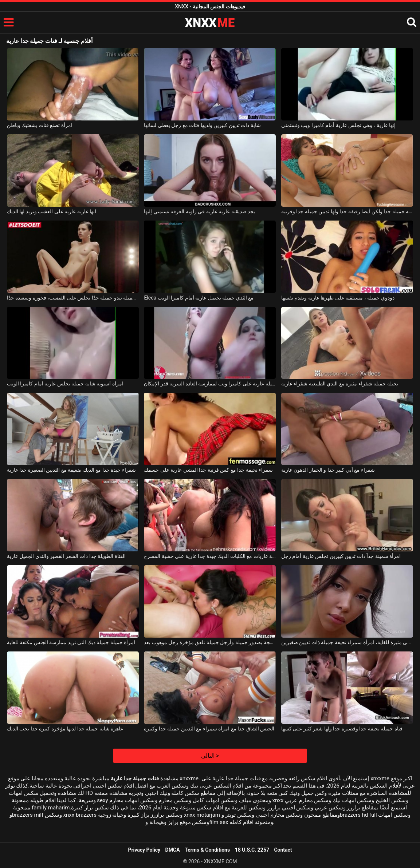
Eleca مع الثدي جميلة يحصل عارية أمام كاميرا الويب (199, 298)
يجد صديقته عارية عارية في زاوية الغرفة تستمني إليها (199, 211)
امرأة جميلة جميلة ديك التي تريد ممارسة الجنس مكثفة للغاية (71, 642)
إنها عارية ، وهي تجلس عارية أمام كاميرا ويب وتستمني (338, 125)
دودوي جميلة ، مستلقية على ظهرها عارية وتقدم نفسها (338, 298)
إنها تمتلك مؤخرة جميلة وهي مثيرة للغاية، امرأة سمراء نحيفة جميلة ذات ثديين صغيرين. (347, 642)
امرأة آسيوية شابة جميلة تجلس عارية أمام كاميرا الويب (65, 384)
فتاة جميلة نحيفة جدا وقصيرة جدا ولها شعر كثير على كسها (342, 729)
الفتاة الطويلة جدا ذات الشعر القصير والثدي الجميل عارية (66, 556)
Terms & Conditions (207, 850)
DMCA (173, 850)
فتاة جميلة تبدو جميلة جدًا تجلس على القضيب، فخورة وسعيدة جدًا (73, 298)
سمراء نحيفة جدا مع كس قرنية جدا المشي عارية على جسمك (208, 470)
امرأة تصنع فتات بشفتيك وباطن (40, 125)
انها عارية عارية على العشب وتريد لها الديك (52, 211)
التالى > (210, 756)
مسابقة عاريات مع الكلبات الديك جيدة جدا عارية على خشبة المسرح (210, 556)
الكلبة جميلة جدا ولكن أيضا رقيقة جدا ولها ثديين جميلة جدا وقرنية (347, 211)
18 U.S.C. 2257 (252, 850)
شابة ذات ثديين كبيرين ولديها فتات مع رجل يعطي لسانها (202, 125)
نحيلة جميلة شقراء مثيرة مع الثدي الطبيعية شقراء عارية (340, 384)
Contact (283, 850)
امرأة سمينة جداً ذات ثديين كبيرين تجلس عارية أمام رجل (341, 556)
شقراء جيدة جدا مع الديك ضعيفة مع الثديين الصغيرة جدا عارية (71, 470)
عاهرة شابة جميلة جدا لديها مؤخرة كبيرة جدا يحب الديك (65, 729)
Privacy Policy (144, 850)
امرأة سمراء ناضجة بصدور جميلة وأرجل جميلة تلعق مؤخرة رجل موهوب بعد (210, 642)
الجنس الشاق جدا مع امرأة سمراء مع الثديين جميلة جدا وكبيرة (209, 729)
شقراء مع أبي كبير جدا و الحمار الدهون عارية (328, 470)
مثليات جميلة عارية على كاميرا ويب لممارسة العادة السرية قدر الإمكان (210, 384)
